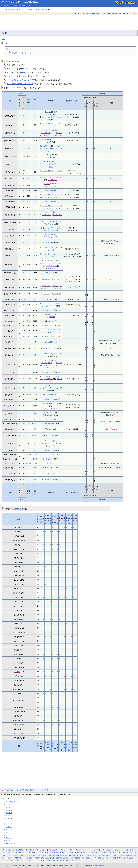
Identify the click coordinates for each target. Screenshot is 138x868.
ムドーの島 (52, 268)
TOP (3, 39)
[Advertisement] (69, 21)
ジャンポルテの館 (46, 354)
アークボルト (46, 215)
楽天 (54, 861)
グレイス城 (53, 419)
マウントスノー (56, 330)
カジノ (9, 76)
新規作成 (114, 13)
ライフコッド (46, 133)
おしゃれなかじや (13, 84)
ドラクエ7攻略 (18, 850)
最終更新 (88, 13)
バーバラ (47, 184)
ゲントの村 (52, 126)
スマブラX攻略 (46, 855)
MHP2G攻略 (17, 858)
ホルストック (52, 385)
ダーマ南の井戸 (47, 363)
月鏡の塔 (46, 230)
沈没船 (52, 332)
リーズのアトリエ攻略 (32, 855)
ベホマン (9, 830)
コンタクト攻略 (96, 858)
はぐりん (9, 805)
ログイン (134, 13)
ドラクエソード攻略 (66, 850)
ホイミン (9, 832)
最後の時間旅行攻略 (63, 858)
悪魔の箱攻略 (50, 858)
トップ (78, 13)
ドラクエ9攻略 (40, 850)
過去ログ (125, 13)
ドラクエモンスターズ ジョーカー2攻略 (115, 850)
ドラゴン (74, 164)
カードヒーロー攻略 (109, 858)
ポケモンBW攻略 (38, 853)
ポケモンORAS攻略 (52, 853)
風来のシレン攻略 (99, 855)
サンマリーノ (49, 139)
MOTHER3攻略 (111, 855)
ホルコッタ (58, 197)
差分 (120, 13)
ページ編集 (107, 13)
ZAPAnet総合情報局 (8, 10)
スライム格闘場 (45, 403)
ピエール (9, 827)
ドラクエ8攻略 (29, 850)
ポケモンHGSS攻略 (25, 853)
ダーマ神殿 (52, 115)
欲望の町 (56, 455)
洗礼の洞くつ (56, 230)
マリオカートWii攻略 (125, 855)
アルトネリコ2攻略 (119, 853)
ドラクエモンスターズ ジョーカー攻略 (87, 850)
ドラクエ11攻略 (52, 850)
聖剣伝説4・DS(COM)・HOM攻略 (72, 855)
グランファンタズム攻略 (15, 855)
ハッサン (47, 155)
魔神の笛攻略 (75, 858)
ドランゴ (9, 818)
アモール (51, 224)
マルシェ (59, 133)
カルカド (57, 135)
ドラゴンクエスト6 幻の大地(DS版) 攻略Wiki (20, 2)
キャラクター (18, 509)
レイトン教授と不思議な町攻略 (33, 858)
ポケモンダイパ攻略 (67, 853)
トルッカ (45, 221)
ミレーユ (47, 162)
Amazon (48, 861)
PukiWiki (14, 866)
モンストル (45, 117)
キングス (9, 810)
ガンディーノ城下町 (54, 208)
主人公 (8, 841)
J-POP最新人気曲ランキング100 (68, 861)
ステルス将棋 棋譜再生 (18, 861)
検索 (94, 13)
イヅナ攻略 (85, 858)
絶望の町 (54, 441)
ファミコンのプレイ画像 (36, 861)
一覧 (83, 13)
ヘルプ (98, 13)
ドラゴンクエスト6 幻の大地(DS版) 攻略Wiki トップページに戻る (26, 790)
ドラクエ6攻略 (6, 850)
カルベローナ (56, 294)
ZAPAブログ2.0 (122, 858)
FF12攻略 (88, 855)
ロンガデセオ (52, 191)
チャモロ (47, 130)
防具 (5, 43)
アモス (53, 519)
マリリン (9, 835)
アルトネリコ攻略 (105, 853)
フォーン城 (57, 288)
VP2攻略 (56, 855)
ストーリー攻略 (19, 73)
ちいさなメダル (12, 80)
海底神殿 (52, 317)
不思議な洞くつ (52, 342)
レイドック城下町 (47, 124)
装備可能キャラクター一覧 (22, 53)
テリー (47, 360)
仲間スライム (10, 843)
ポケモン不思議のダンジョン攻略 (86, 853)
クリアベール (55, 117)
